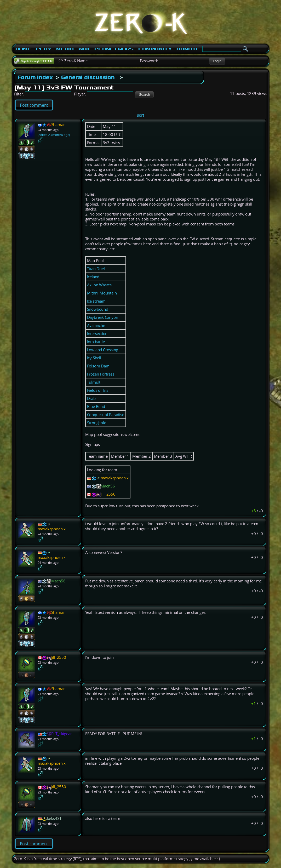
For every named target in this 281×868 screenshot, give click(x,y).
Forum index (35, 77)
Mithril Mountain (102, 293)
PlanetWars (114, 49)
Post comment (34, 105)
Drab (91, 398)
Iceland (93, 277)
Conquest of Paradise (106, 415)
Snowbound (98, 309)
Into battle (96, 342)
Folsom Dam (98, 366)
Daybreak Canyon (103, 317)
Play (44, 49)
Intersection (97, 334)
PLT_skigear (62, 734)
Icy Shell (94, 358)
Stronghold (97, 423)
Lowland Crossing (103, 350)
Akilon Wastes (99, 285)
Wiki (84, 49)
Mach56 (108, 486)
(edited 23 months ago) (54, 135)
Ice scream (96, 301)
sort (140, 115)
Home (23, 49)
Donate (188, 49)
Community (155, 49)
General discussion (88, 77)
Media (65, 49)
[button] (217, 61)
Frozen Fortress (101, 374)
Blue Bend (96, 407)
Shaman (58, 125)
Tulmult (94, 382)
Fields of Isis (98, 390)
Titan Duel (96, 269)
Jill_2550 (108, 494)
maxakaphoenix (115, 478)
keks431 (55, 818)
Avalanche (96, 325)
